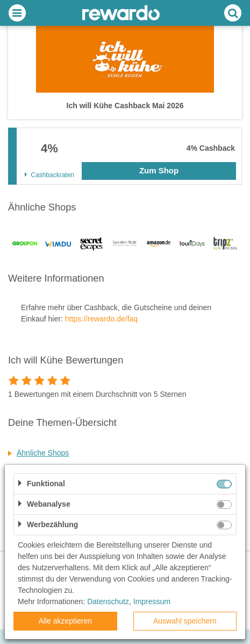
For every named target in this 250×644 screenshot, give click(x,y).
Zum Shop (159, 170)
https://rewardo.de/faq (101, 319)
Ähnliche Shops (43, 453)
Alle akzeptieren (65, 621)
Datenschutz (108, 601)
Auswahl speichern (185, 621)
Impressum (152, 601)
